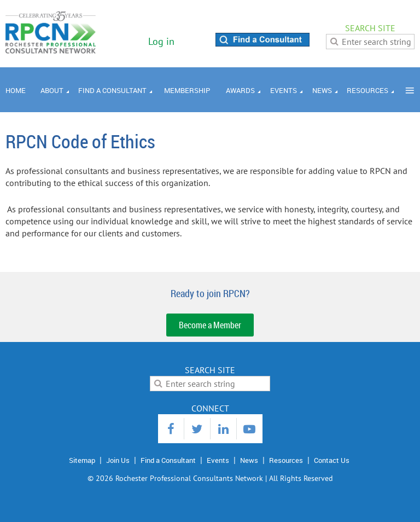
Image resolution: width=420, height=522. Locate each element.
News (249, 460)
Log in (161, 41)
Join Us (118, 460)
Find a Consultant (168, 460)
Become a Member (210, 325)
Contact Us (332, 460)
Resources (286, 460)
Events (218, 460)
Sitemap (82, 460)
